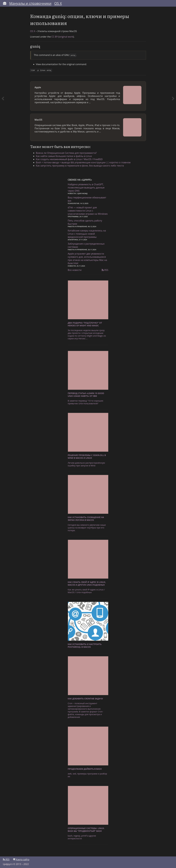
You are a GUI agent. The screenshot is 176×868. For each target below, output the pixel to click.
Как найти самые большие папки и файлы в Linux (64, 155)
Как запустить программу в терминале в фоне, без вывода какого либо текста (80, 165)
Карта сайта (21, 859)
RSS (105, 269)
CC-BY (55, 37)
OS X (58, 3)
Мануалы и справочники (30, 3)
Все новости (75, 269)
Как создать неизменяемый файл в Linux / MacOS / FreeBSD (69, 159)
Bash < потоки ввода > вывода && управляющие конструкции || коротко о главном (83, 162)
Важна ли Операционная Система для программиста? (66, 152)
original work (66, 37)
